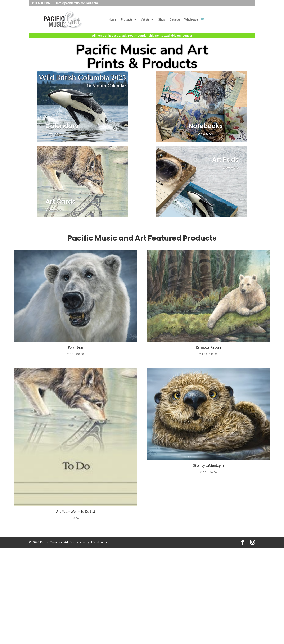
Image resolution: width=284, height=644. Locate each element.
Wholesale (191, 20)
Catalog (175, 20)
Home (112, 20)
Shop (162, 20)
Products (127, 20)
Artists (145, 20)
